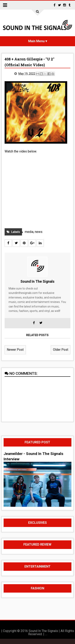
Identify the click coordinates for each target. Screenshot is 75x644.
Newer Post (15, 355)
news (39, 237)
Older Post (61, 355)
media (29, 237)
